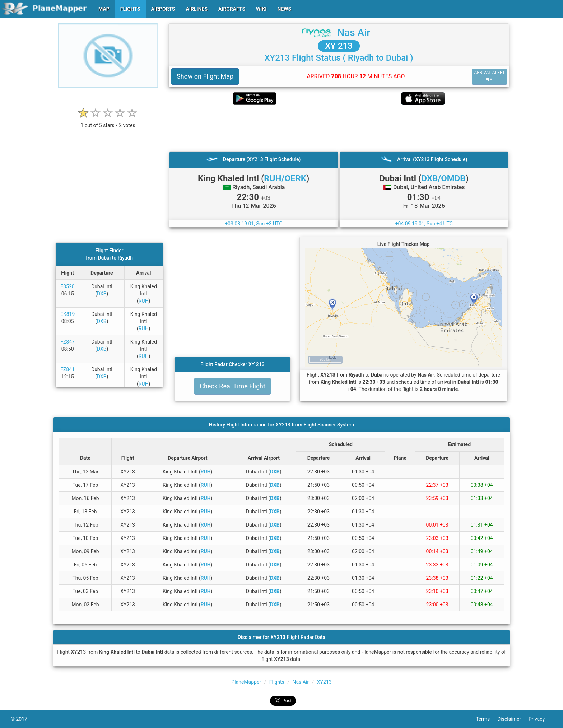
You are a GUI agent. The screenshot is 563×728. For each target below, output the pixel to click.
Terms (487, 719)
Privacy (540, 719)
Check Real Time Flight (232, 386)
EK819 (68, 314)
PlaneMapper (246, 682)
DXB (102, 294)
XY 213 (339, 46)
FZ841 (68, 369)
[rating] (108, 122)
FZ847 (68, 342)
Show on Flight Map (205, 76)
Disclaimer (513, 719)
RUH (144, 301)
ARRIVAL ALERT (489, 76)
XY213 (324, 682)
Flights (277, 682)
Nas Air (354, 32)
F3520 (68, 286)
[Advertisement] (339, 128)
